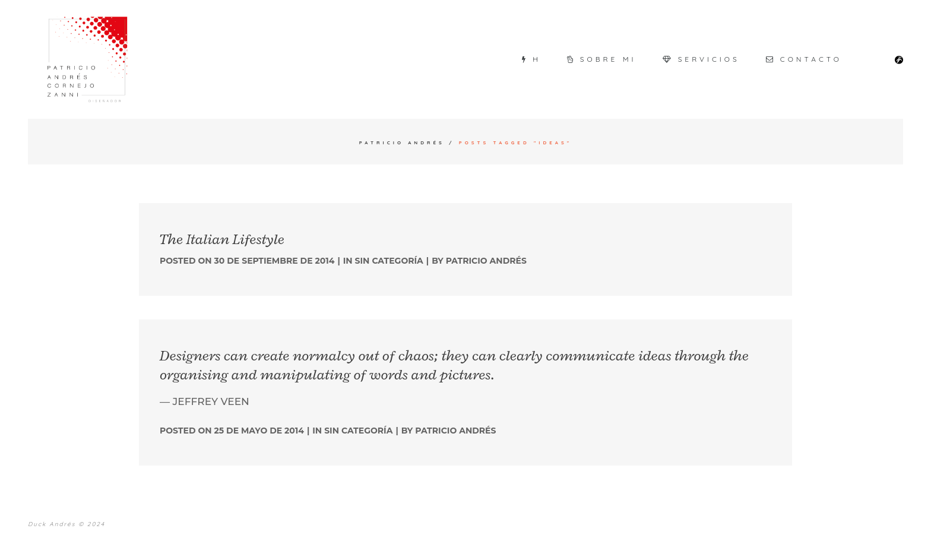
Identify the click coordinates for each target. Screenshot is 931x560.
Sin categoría (389, 261)
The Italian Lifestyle (222, 239)
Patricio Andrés (402, 143)
